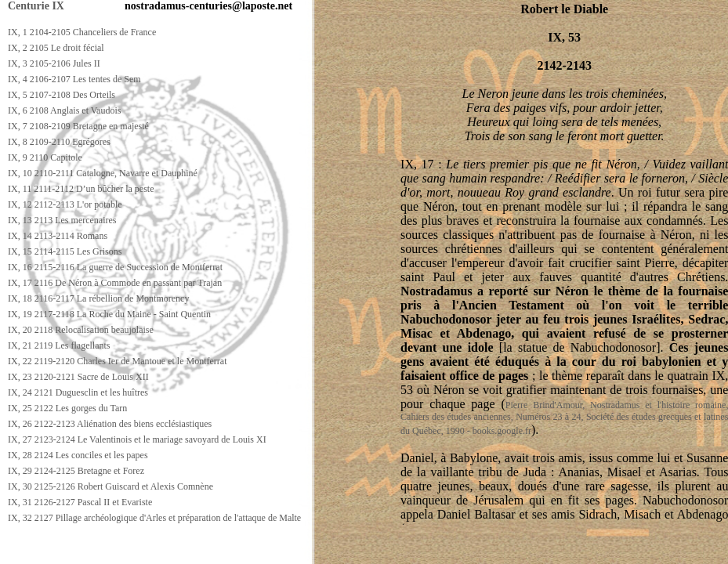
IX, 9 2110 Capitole (45, 157)
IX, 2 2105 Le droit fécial (56, 48)
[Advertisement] (288, 550)
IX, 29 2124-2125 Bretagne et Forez (76, 471)
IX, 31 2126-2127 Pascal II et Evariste (80, 502)
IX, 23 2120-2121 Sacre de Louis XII (78, 377)
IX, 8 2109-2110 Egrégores (59, 142)
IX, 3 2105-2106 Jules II (54, 63)
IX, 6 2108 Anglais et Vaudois (64, 110)
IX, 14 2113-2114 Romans (58, 236)
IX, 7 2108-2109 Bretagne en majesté (78, 126)
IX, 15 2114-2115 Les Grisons (65, 251)
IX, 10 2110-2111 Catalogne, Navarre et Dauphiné (103, 173)
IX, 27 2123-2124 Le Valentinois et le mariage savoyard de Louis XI (137, 439)
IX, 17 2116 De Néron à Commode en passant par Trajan (115, 283)
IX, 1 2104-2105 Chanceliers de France (82, 32)
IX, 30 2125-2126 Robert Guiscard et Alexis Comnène (110, 486)
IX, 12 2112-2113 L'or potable (65, 204)
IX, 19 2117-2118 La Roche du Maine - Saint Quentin (109, 314)
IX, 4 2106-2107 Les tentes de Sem (74, 79)
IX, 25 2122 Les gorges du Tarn (67, 408)
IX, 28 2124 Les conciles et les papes (78, 455)
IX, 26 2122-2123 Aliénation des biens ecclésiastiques (110, 424)
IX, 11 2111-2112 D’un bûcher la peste (81, 189)
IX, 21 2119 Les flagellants (59, 345)
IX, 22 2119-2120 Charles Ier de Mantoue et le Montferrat (117, 361)
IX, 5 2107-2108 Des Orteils (62, 95)
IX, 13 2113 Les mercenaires (62, 220)
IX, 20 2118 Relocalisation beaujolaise (81, 330)
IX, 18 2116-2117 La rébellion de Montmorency (98, 298)
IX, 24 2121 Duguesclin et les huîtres (78, 392)
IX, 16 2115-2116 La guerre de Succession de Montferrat (115, 267)
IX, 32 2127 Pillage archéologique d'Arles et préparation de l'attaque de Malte (154, 518)
